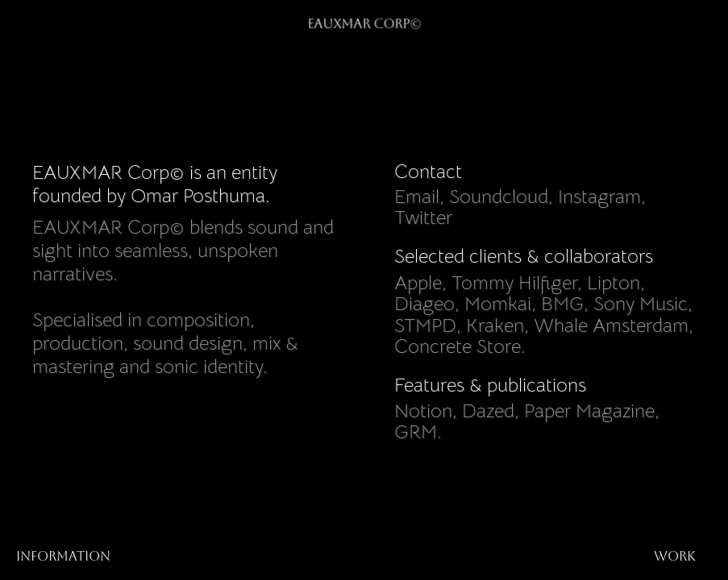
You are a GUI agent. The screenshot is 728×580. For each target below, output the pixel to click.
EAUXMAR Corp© (364, 24)
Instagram (599, 197)
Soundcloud (499, 197)
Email (417, 197)
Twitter (423, 218)
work (675, 556)
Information (63, 556)
